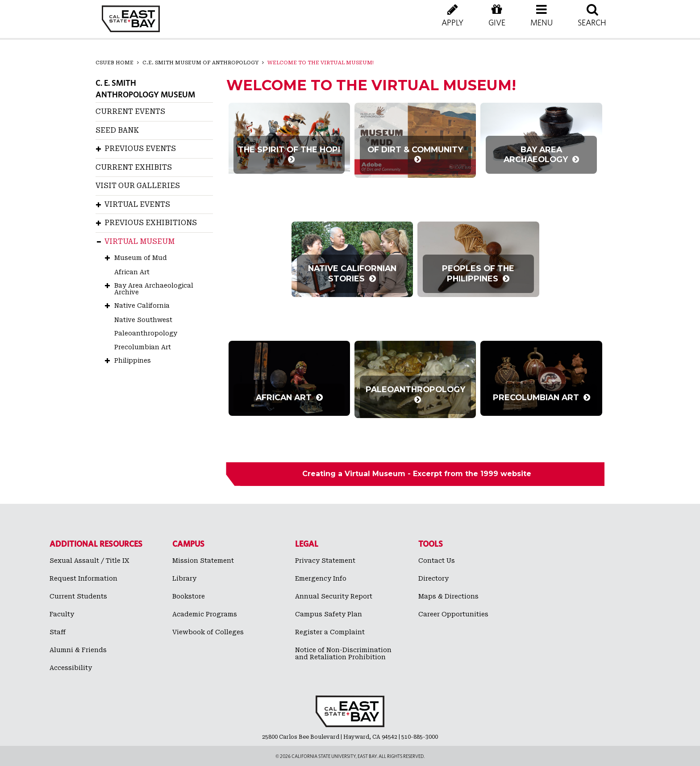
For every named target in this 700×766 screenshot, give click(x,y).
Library (184, 578)
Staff (58, 632)
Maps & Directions (448, 596)
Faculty (62, 614)
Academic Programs (205, 614)
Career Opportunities (453, 614)
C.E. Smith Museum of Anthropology (200, 63)
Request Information (83, 578)
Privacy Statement (325, 561)
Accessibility (71, 668)
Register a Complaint (330, 632)
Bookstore (189, 596)
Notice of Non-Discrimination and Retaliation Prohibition (343, 653)
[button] (542, 22)
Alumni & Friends (78, 650)
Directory (433, 578)
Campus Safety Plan (329, 614)
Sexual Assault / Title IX (90, 561)
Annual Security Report (334, 596)
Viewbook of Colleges (208, 632)
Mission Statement (203, 561)
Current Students (78, 596)
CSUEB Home (115, 63)
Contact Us (437, 561)
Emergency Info (321, 578)
